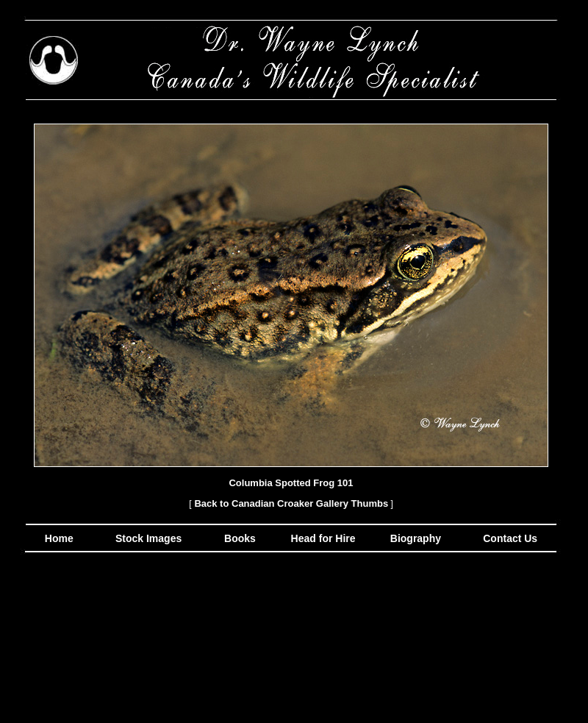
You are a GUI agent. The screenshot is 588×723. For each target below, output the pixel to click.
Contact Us (509, 538)
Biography (414, 538)
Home (59, 538)
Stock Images (147, 538)
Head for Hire (325, 538)
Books (241, 538)
